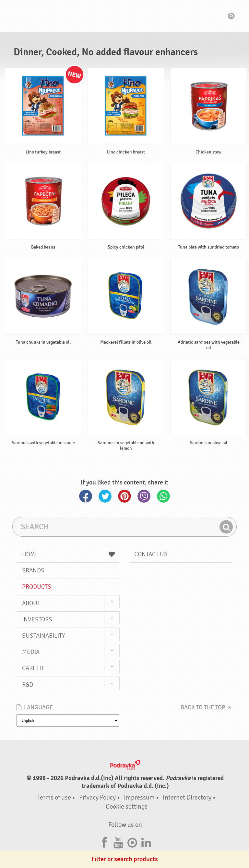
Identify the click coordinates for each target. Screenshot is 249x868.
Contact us (151, 554)
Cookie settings (127, 807)
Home (68, 554)
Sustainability (43, 636)
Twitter (105, 496)
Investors (37, 619)
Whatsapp (163, 496)
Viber (144, 496)
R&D (28, 685)
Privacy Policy (97, 797)
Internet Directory (187, 797)
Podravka (124, 16)
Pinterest (124, 496)
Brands (33, 570)
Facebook (86, 496)
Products (37, 587)
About (31, 603)
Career (33, 668)
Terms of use (54, 797)
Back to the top (203, 708)
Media (31, 652)
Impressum (139, 797)
